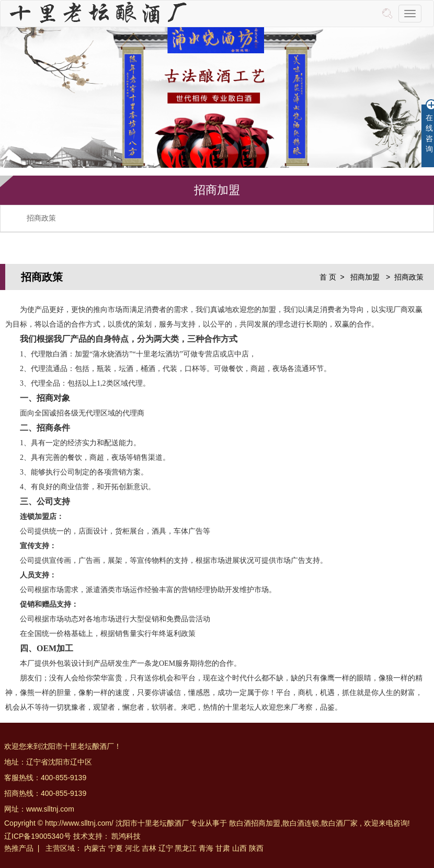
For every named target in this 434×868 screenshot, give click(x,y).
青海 (206, 848)
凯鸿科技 (126, 836)
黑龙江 (186, 848)
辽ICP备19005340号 (38, 836)
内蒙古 (95, 848)
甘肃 (223, 848)
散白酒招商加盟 (255, 823)
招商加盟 (366, 277)
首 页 (328, 277)
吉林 (149, 848)
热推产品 (19, 848)
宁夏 (116, 848)
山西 (239, 848)
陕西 (256, 848)
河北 (132, 848)
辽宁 (166, 848)
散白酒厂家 (339, 823)
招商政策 (41, 218)
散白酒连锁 (301, 823)
